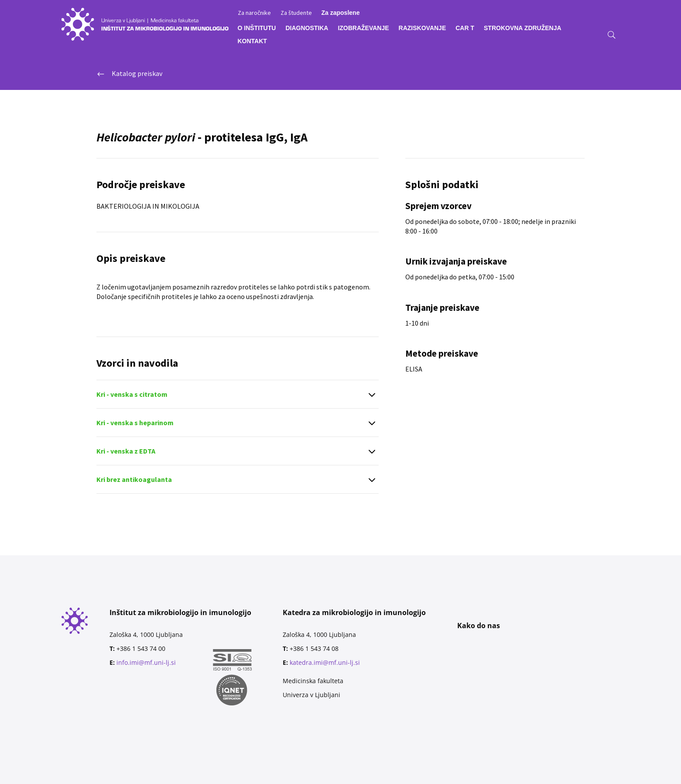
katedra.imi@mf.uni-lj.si (325, 662)
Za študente (296, 13)
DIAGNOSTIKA (307, 28)
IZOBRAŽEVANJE (363, 28)
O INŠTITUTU (257, 28)
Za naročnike (254, 13)
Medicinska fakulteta (313, 681)
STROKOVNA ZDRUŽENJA (523, 28)
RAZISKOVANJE (423, 28)
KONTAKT (252, 41)
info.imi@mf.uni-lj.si (146, 662)
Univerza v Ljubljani (311, 695)
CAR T (465, 28)
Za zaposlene (341, 13)
